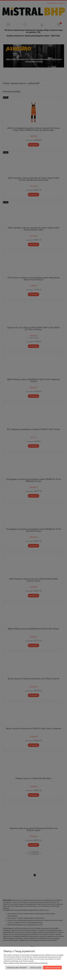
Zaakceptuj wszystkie (52, 968)
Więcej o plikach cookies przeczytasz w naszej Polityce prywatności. (26, 963)
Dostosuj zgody (36, 968)
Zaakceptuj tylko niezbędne (17, 968)
